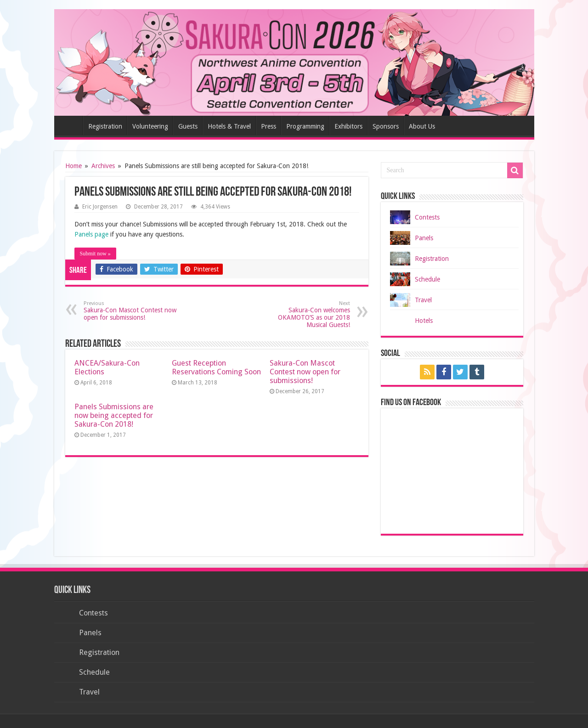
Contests (427, 217)
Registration (105, 126)
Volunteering (150, 126)
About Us (422, 126)
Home (71, 125)
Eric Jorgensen (100, 207)
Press (269, 126)
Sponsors (386, 126)
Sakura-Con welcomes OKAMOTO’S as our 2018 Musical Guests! (303, 314)
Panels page (91, 234)
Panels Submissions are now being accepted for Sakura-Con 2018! (114, 415)
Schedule (427, 279)
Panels (424, 238)
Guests (188, 126)
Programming (305, 126)
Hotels (424, 321)
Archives (103, 166)
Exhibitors (348, 126)
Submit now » (95, 254)
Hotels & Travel (229, 126)
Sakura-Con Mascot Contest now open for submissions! (131, 311)
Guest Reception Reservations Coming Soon (216, 367)
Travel (423, 300)
